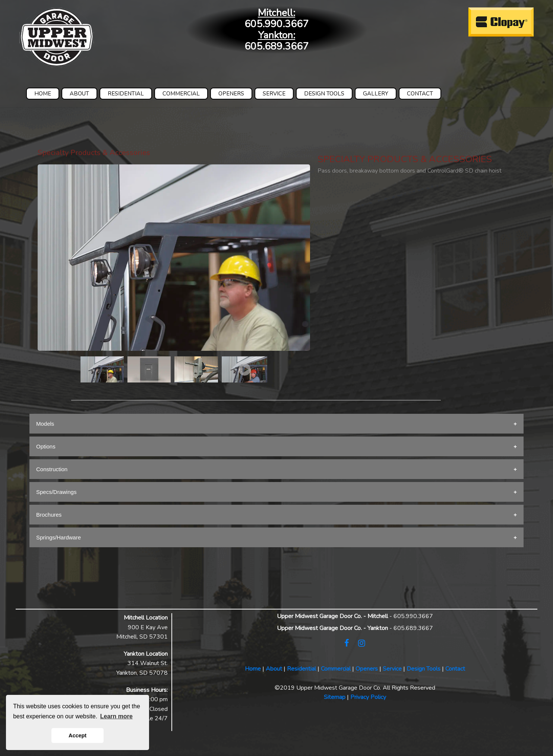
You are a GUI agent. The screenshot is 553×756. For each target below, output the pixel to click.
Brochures (49, 515)
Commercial (336, 669)
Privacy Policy (368, 697)
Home (253, 669)
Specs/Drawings (56, 492)
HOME (43, 94)
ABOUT (79, 94)
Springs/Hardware (59, 537)
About (274, 669)
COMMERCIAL (181, 94)
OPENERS (231, 94)
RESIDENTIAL (126, 94)
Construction (52, 469)
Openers (367, 669)
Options (46, 446)
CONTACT (420, 94)
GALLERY (376, 94)
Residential (301, 669)
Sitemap (335, 697)
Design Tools (424, 669)
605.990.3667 (276, 24)
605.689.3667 (276, 46)
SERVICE (274, 94)
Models (45, 424)
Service (392, 669)
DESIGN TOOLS (324, 94)
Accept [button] (78, 735)
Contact (455, 669)
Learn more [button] (116, 716)
